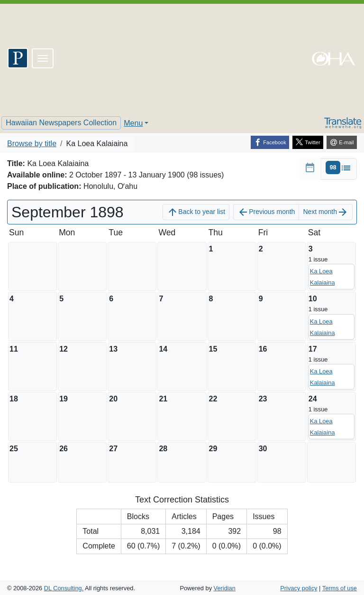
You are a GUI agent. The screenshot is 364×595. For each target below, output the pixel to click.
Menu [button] (133, 123)
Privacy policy (299, 588)
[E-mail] (342, 142)
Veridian (225, 588)
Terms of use (340, 588)
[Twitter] (308, 142)
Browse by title (32, 144)
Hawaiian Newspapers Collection (61, 123)
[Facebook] (270, 142)
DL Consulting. (64, 588)
